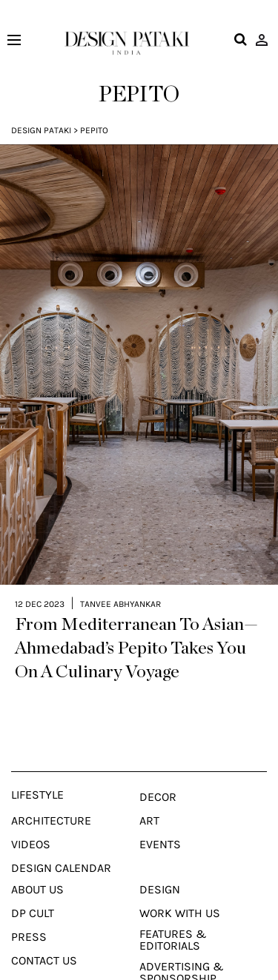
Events (160, 822)
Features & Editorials (173, 918)
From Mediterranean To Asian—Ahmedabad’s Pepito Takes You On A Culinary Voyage (136, 626)
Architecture (51, 799)
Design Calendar (61, 846)
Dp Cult (33, 891)
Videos (31, 822)
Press (29, 915)
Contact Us (44, 939)
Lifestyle (37, 773)
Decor (158, 775)
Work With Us (180, 891)
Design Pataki (41, 130)
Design (160, 867)
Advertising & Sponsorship (182, 950)
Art (149, 799)
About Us (37, 867)
